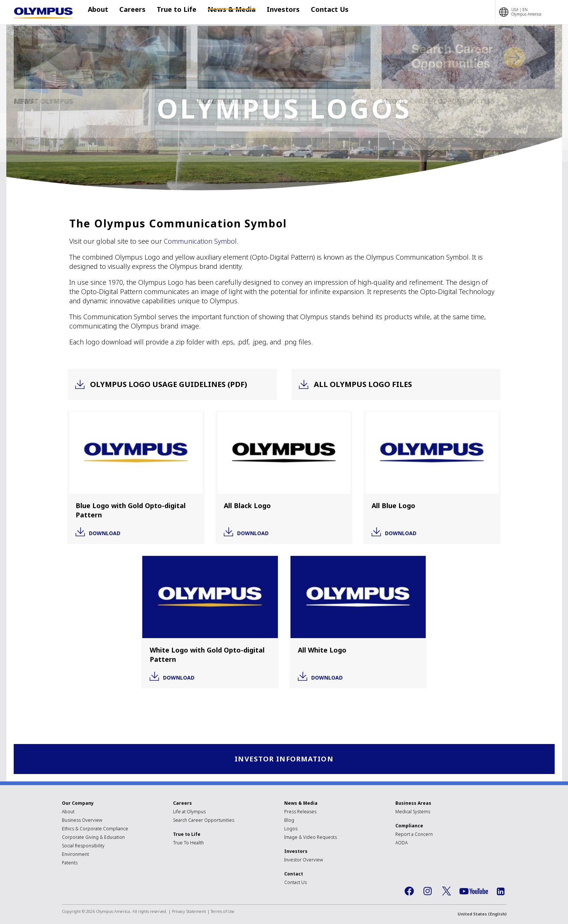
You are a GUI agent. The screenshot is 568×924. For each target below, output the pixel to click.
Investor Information (284, 759)
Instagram (428, 892)
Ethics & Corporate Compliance (95, 829)
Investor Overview (304, 860)
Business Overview (82, 820)
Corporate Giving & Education (93, 838)
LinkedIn (501, 892)
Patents (70, 863)
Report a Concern (414, 835)
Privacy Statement (189, 912)
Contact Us (315, 12)
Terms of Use (223, 912)
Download (105, 533)
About (102, 12)
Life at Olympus (189, 812)
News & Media (224, 12)
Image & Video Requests (310, 838)
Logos (291, 829)
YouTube (474, 892)
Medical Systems (413, 812)
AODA (401, 843)
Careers (132, 12)
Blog (289, 820)
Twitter (446, 892)
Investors (272, 12)
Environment (75, 855)
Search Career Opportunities (204, 820)
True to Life (173, 12)
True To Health (188, 843)
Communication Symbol (200, 241)
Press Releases (300, 812)
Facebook (409, 892)
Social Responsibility (83, 846)
